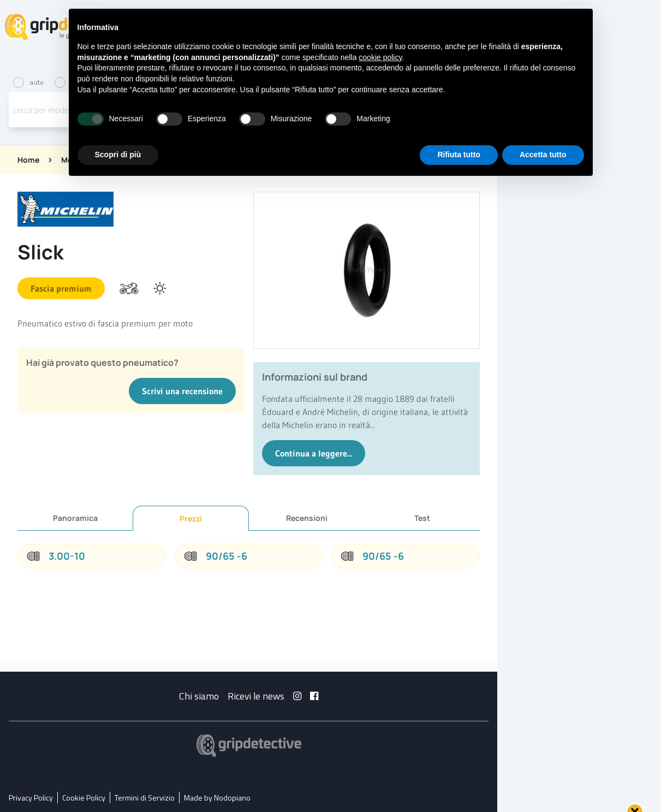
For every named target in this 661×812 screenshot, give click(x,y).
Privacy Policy (31, 798)
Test (422, 518)
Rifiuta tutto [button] (459, 155)
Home (28, 160)
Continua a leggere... (314, 453)
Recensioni (307, 518)
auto (29, 82)
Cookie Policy (84, 798)
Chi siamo (199, 696)
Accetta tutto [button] (543, 155)
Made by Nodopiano (217, 798)
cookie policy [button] (380, 57)
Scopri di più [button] (118, 155)
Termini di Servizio (145, 798)
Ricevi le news (256, 696)
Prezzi (191, 518)
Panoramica (75, 518)
